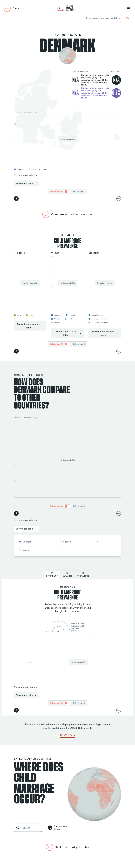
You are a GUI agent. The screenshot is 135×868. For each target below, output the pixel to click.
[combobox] (36, 542)
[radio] (56, 191)
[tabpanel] (67, 647)
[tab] (52, 575)
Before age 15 (79, 191)
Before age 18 (56, 191)
